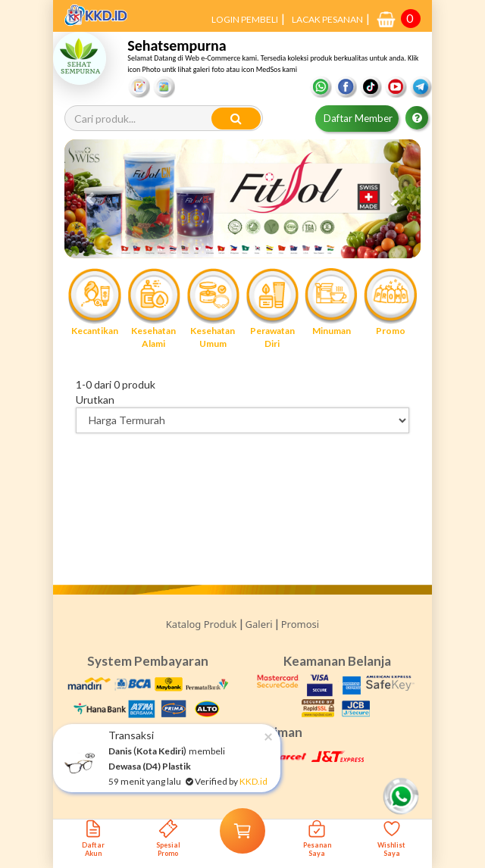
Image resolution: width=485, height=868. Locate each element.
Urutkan (95, 400)
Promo (390, 302)
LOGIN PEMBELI (245, 19)
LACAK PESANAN (327, 19)
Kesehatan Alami (154, 308)
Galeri (259, 624)
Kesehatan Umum (213, 308)
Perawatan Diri (272, 308)
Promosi (300, 624)
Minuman (331, 302)
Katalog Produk (202, 624)
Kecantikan (94, 302)
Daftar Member (358, 118)
